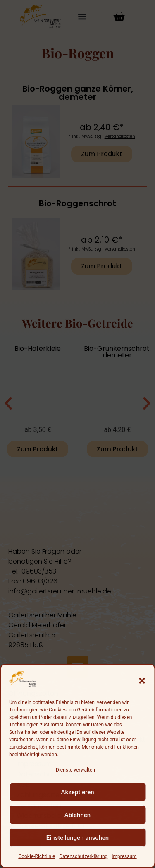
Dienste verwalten (75, 770)
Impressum (124, 856)
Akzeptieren (77, 792)
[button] (142, 681)
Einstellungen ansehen (77, 838)
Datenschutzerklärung (83, 856)
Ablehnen (77, 815)
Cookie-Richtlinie (37, 856)
